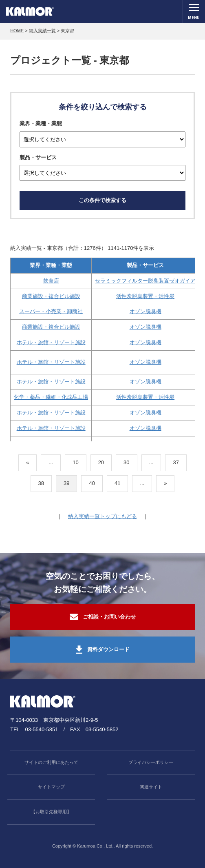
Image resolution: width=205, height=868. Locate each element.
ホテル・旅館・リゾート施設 (51, 342)
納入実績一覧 (42, 31)
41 (117, 483)
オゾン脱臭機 (145, 311)
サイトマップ (51, 787)
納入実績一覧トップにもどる (102, 516)
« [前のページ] (28, 462)
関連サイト (151, 787)
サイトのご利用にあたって (51, 762)
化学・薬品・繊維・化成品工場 (51, 397)
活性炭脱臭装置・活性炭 (145, 296)
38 (41, 483)
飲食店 (51, 281)
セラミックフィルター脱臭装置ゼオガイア (145, 281)
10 (75, 462)
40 (92, 483)
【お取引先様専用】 (51, 812)
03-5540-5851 (42, 729)
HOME (17, 31)
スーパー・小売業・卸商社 (51, 311)
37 (176, 462)
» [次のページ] (165, 483)
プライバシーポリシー (151, 762)
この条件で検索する (102, 200)
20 (101, 462)
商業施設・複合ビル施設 (51, 296)
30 (126, 462)
